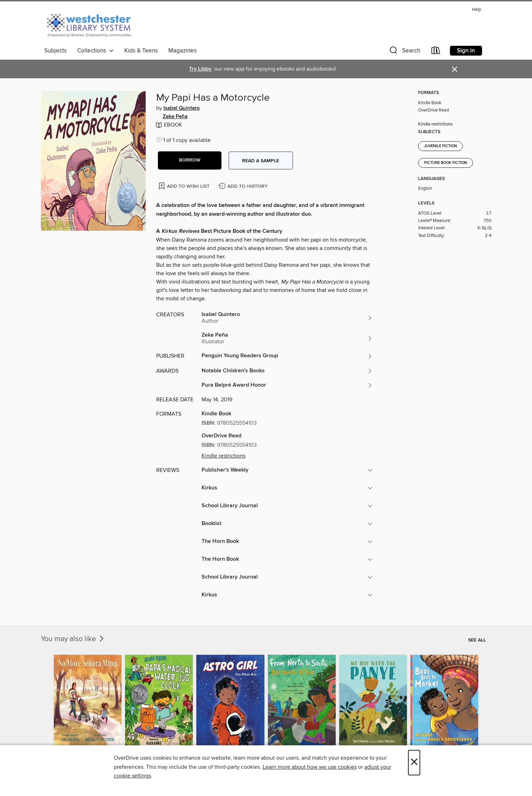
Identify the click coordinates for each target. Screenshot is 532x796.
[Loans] (436, 52)
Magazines (183, 51)
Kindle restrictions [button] (224, 456)
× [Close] (414, 763)
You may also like (73, 639)
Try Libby (200, 69)
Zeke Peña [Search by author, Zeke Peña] (175, 117)
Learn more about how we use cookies (310, 767)
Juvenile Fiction (440, 146)
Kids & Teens (141, 51)
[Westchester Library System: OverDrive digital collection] (93, 24)
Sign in (466, 51)
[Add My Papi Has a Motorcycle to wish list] (185, 186)
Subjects (56, 51)
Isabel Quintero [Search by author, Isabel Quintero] (182, 108)
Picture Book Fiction (446, 163)
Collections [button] (96, 51)
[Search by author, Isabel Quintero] (287, 318)
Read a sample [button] (261, 161)
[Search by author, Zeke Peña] (287, 338)
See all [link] (477, 640)
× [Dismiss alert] (455, 69)
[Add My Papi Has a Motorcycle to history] (244, 187)
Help (476, 10)
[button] (404, 52)
